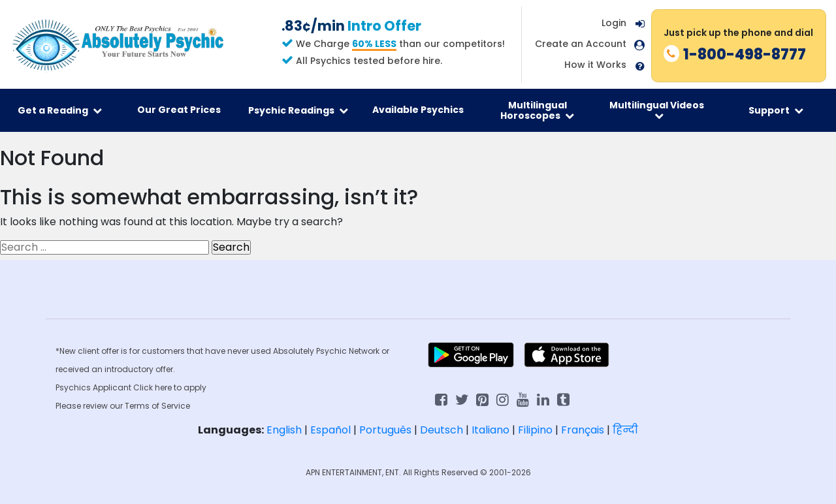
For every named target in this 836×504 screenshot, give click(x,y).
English (284, 430)
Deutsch (442, 430)
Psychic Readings (298, 110)
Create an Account (581, 44)
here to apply (181, 387)
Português (385, 430)
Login (614, 23)
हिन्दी (625, 430)
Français (583, 430)
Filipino (535, 430)
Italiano (490, 430)
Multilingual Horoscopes (537, 110)
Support (776, 110)
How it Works (595, 65)
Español (330, 430)
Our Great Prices (179, 110)
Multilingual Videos (657, 110)
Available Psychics (418, 110)
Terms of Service (157, 406)
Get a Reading (60, 110)
